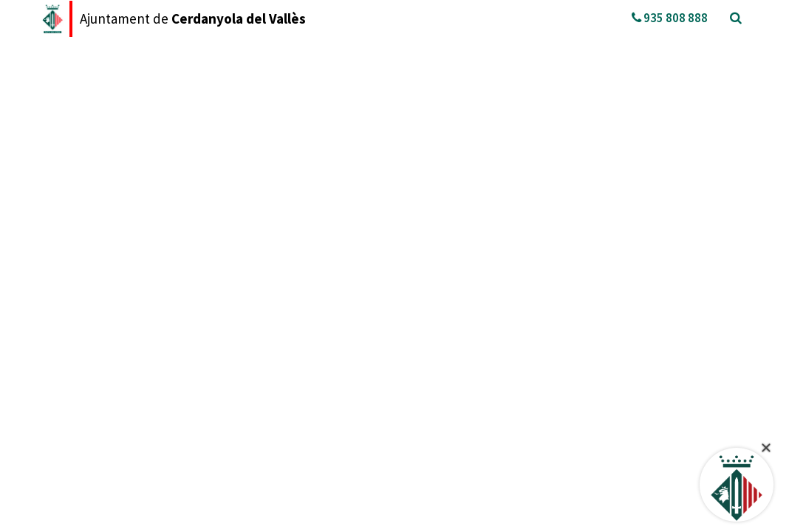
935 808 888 (670, 18)
